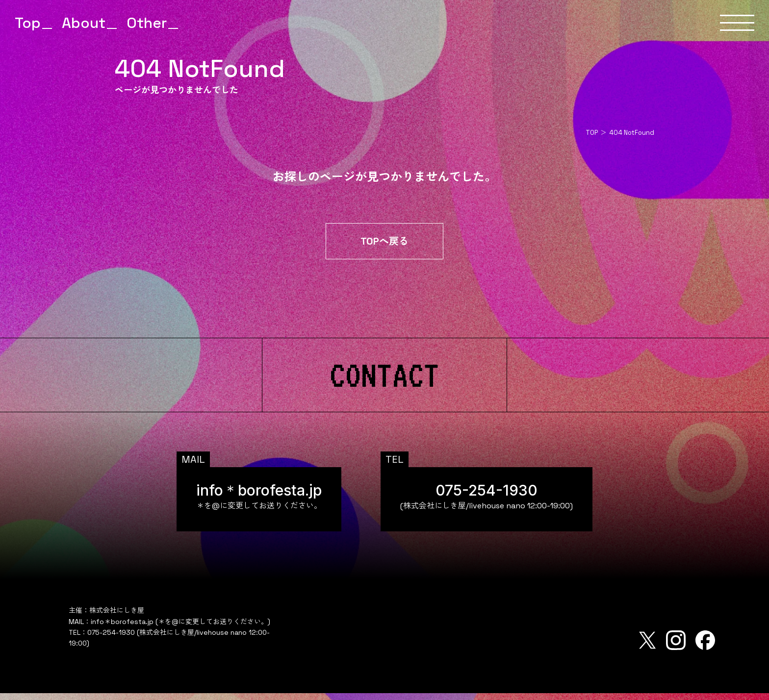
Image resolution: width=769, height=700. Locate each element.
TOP (592, 133)
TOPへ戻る (384, 248)
